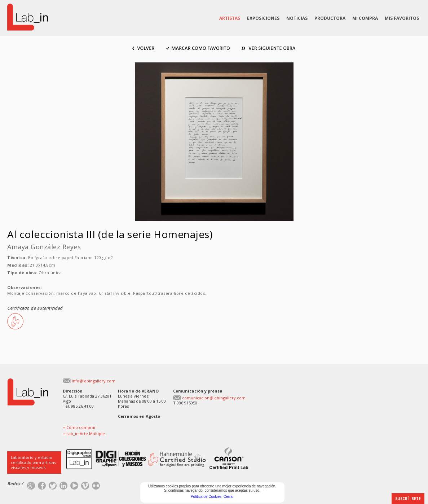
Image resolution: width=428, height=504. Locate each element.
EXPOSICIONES (263, 18)
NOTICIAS (297, 18)
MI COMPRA (365, 18)
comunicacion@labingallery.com (214, 398)
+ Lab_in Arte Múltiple (84, 433)
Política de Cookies (206, 497)
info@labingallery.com (94, 381)
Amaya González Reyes (44, 247)
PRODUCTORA (330, 18)
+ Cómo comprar (79, 427)
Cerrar (229, 497)
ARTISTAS (230, 18)
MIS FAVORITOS (402, 18)
